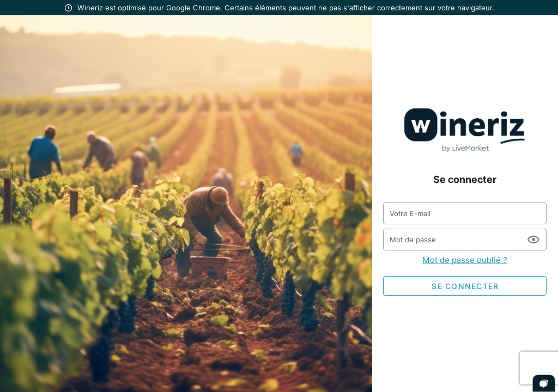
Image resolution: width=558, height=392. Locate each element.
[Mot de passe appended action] (533, 240)
